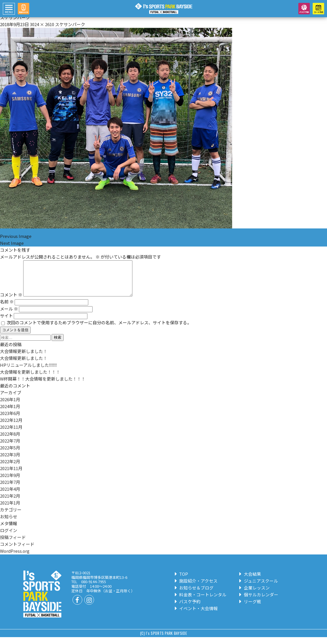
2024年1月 (10, 413)
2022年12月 (11, 427)
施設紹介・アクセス (196, 588)
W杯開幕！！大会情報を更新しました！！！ (43, 386)
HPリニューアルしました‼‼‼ (28, 372)
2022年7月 (10, 448)
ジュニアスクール (259, 588)
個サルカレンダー (259, 601)
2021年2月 (10, 503)
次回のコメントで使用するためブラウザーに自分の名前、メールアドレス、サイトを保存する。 (99, 329)
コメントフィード (17, 551)
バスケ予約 (188, 608)
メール (9, 316)
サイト (6, 322)
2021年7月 (10, 489)
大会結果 (250, 581)
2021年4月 (10, 496)
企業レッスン (255, 594)
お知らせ (9, 523)
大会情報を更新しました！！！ (30, 379)
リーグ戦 (250, 608)
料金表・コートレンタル (201, 601)
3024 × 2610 (42, 24)
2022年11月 (11, 434)
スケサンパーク (70, 24)
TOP (182, 581)
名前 (7, 308)
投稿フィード (13, 544)
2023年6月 (10, 420)
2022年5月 (10, 454)
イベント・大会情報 (197, 615)
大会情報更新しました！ (24, 358)
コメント (11, 301)
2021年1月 (10, 510)
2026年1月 (10, 406)
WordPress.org (15, 558)
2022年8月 (10, 441)
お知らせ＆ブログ (194, 594)
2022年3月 (10, 461)
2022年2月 (10, 468)
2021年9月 (10, 482)
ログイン (9, 537)
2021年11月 (11, 475)
